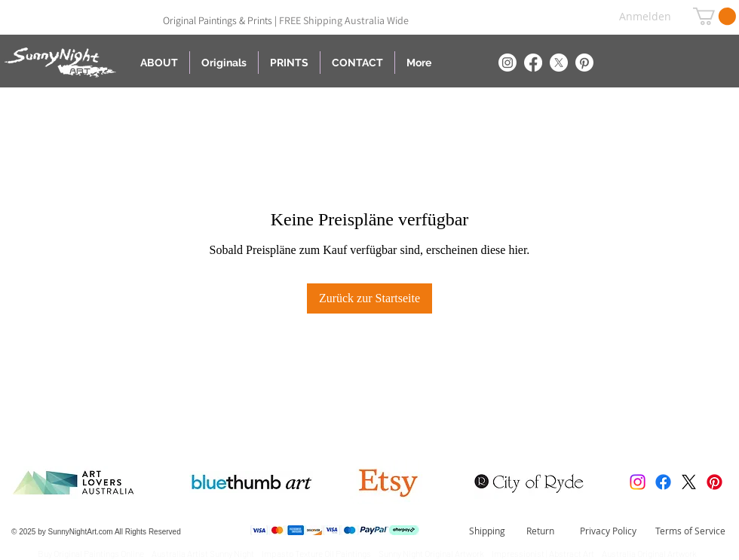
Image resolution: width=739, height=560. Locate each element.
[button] (714, 16)
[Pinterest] (584, 63)
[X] (559, 63)
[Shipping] (487, 531)
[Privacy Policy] (608, 531)
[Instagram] (507, 63)
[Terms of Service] (690, 531)
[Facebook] (533, 63)
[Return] (540, 531)
